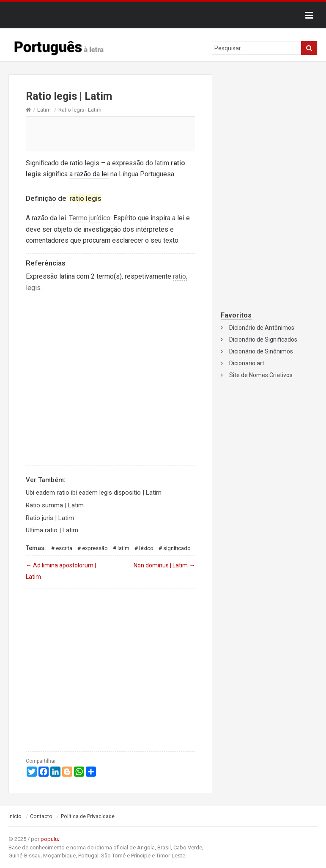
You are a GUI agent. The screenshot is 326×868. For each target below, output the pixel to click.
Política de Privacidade (88, 816)
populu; (50, 839)
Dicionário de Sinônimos (261, 351)
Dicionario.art (247, 363)
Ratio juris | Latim (50, 518)
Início (15, 816)
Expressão (95, 548)
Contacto (41, 816)
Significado (177, 548)
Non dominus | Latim (164, 565)
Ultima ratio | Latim (52, 530)
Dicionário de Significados (263, 340)
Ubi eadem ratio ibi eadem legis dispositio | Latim (94, 493)
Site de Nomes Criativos (261, 375)
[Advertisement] (110, 134)
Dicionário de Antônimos (262, 328)
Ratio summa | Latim (55, 505)
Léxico (146, 548)
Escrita (64, 548)
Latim (44, 110)
